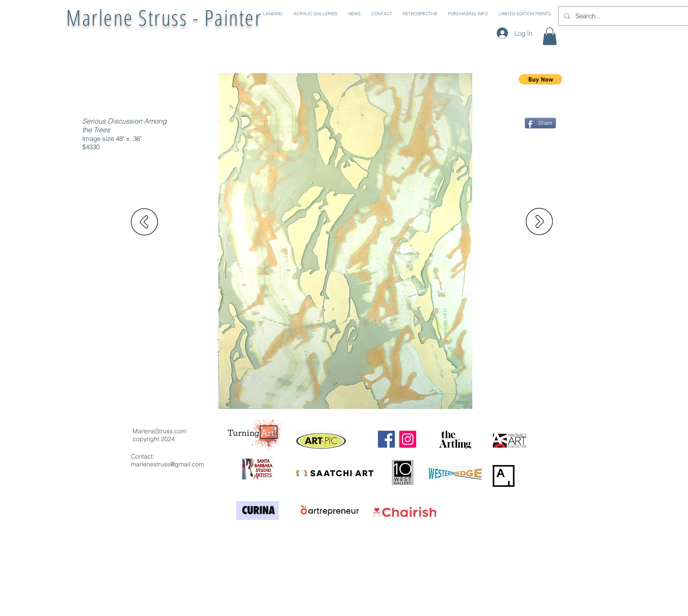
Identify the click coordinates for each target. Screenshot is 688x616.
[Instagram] (408, 439)
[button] (314, 14)
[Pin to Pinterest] (544, 134)
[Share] (540, 123)
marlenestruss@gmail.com (167, 464)
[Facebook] (386, 439)
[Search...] (624, 16)
